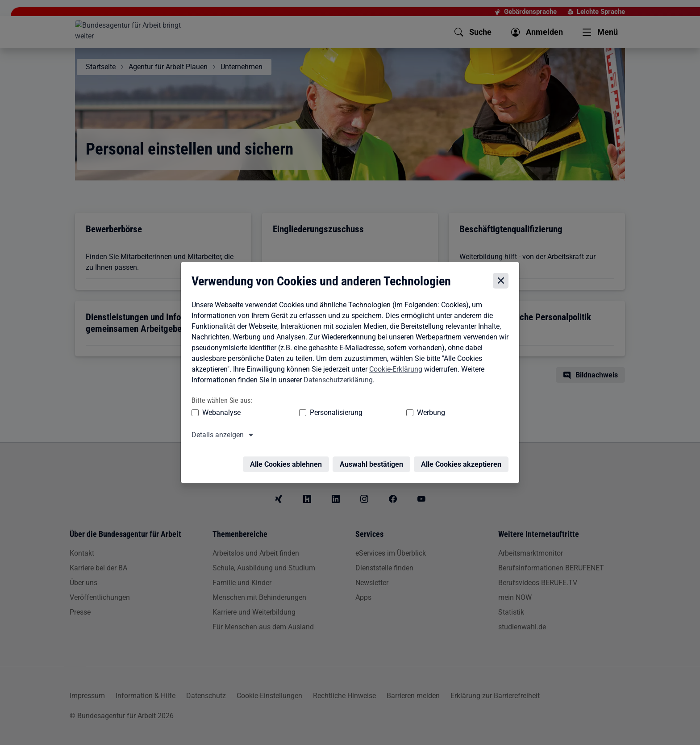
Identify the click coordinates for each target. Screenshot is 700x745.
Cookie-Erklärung (394, 366)
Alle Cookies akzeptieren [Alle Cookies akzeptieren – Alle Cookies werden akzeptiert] (463, 456)
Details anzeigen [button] (215, 432)
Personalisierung (308, 409)
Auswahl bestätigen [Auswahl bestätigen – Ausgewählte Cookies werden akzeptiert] (374, 456)
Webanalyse (219, 409)
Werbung (378, 409)
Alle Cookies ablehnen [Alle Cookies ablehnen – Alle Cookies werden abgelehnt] (288, 456)
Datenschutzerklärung (336, 377)
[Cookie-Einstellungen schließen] (503, 278)
